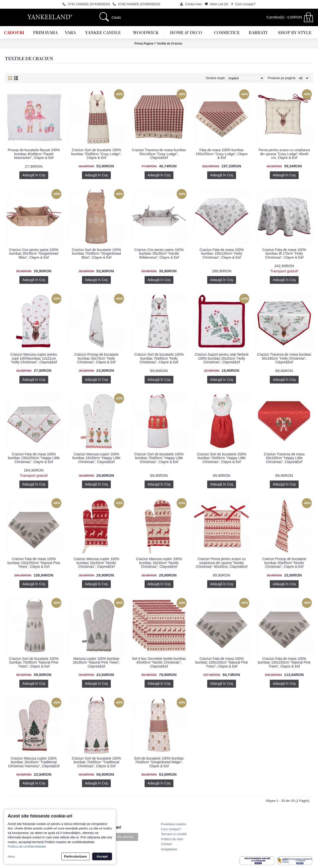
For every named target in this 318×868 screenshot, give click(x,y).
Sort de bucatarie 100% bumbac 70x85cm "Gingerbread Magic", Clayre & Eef (159, 762)
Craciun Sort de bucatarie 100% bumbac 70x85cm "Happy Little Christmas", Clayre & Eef (159, 458)
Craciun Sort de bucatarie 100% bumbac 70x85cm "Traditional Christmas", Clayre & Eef (96, 762)
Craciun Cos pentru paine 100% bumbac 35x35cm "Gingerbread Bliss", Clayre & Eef (34, 254)
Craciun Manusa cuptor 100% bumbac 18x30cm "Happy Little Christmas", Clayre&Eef (96, 458)
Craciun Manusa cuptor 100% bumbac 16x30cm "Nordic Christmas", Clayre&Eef (96, 563)
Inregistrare (169, 849)
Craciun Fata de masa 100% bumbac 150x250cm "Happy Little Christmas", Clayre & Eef (34, 458)
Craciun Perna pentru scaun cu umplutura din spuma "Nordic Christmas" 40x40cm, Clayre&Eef (221, 563)
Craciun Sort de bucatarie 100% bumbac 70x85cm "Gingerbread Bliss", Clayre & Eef (96, 254)
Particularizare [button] (76, 856)
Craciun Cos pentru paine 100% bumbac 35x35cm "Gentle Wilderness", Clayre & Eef (159, 254)
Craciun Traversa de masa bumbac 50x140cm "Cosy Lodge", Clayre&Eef (159, 154)
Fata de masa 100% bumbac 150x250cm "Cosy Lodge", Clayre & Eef (221, 154)
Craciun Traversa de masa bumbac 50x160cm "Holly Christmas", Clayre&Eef (284, 358)
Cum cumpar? (171, 829)
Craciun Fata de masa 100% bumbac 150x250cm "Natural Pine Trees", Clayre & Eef (34, 563)
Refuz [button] (11, 857)
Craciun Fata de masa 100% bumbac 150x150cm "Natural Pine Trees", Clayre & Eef (284, 662)
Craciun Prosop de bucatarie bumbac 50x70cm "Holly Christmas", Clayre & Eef (96, 358)
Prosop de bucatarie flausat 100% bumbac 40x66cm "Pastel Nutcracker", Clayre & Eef (34, 154)
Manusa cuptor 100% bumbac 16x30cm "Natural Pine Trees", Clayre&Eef (96, 662)
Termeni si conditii (174, 834)
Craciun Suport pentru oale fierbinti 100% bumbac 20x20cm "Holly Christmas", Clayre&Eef (222, 358)
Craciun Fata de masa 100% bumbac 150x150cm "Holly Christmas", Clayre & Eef (221, 254)
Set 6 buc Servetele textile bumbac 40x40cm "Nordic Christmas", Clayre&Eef (159, 662)
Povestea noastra (174, 824)
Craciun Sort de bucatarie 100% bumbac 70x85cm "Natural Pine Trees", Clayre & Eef (34, 662)
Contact (167, 844)
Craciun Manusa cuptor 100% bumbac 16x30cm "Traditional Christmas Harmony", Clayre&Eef (34, 762)
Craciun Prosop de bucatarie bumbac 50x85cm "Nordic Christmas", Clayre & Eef (284, 563)
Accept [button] (102, 856)
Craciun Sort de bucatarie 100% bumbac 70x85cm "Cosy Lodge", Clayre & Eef (97, 154)
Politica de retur (172, 839)
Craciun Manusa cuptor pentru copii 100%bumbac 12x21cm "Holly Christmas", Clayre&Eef (34, 358)
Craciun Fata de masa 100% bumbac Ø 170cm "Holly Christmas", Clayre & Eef (284, 254)
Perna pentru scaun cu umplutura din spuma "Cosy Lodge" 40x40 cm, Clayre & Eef (284, 154)
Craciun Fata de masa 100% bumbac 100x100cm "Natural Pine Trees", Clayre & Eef (222, 662)
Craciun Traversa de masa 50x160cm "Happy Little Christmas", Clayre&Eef (284, 458)
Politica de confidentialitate (27, 846)
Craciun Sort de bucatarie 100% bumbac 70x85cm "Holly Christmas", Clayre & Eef (159, 358)
